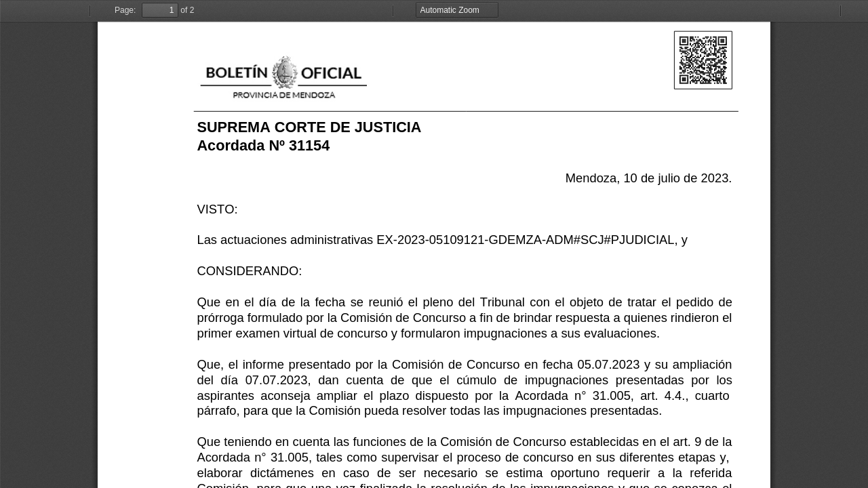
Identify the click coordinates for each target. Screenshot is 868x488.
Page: (125, 10)
